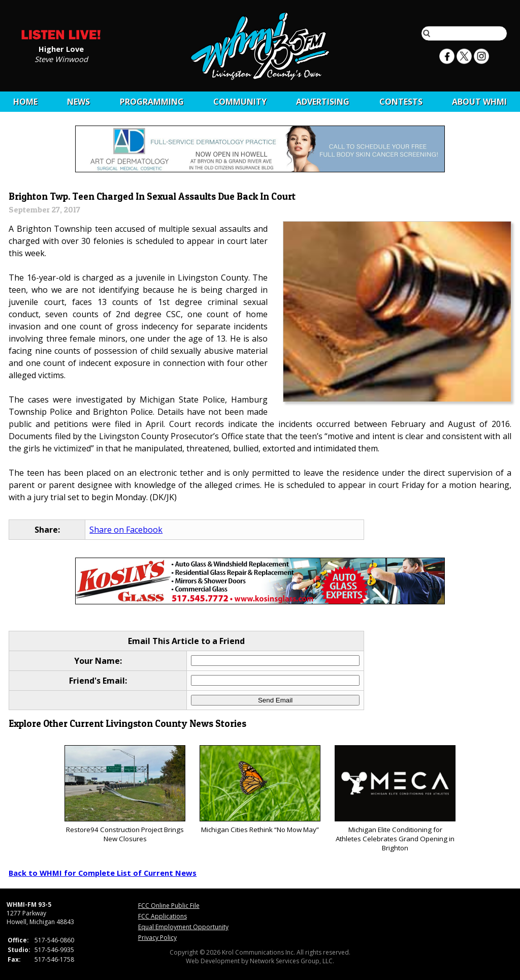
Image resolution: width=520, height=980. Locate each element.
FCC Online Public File (169, 906)
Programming (152, 102)
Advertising (323, 102)
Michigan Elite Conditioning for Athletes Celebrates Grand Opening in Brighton (395, 799)
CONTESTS (401, 102)
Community (240, 102)
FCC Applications (162, 916)
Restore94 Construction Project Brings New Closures (125, 794)
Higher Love (61, 48)
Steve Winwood (61, 58)
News (78, 102)
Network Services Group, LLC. (292, 961)
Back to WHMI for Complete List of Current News (103, 873)
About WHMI (479, 102)
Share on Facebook (126, 530)
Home (25, 102)
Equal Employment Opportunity (183, 927)
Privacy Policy (157, 938)
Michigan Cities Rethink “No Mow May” (260, 790)
